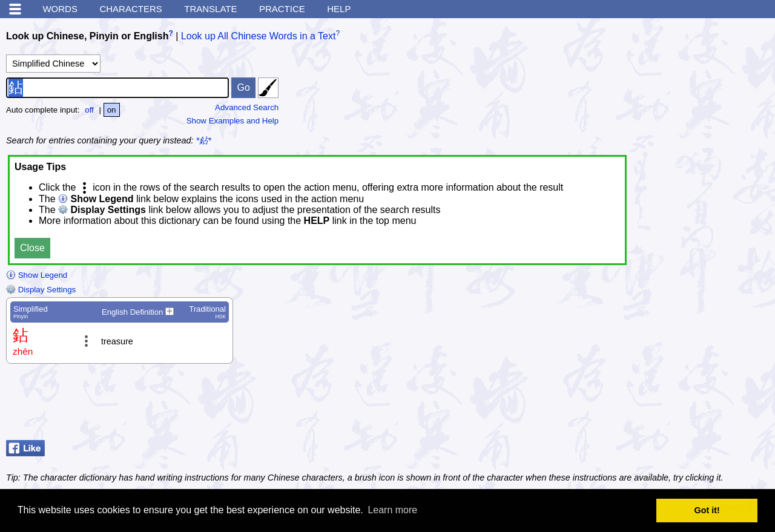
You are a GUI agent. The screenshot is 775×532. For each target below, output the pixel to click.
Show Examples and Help (233, 121)
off (89, 110)
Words (60, 9)
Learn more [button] (392, 510)
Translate (210, 9)
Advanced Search (247, 107)
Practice (282, 9)
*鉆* (204, 140)
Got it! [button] (707, 510)
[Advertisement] (672, 405)
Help (339, 9)
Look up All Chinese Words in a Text (259, 36)
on (112, 110)
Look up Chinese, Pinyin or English (87, 36)
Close (32, 248)
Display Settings (41, 290)
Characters (130, 9)
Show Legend (37, 275)
